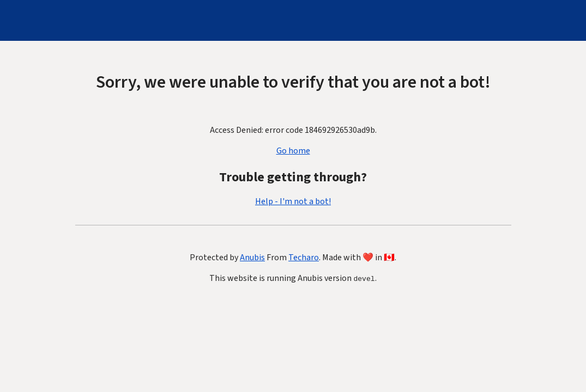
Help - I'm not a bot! (293, 201)
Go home (293, 151)
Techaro (304, 258)
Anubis (252, 258)
